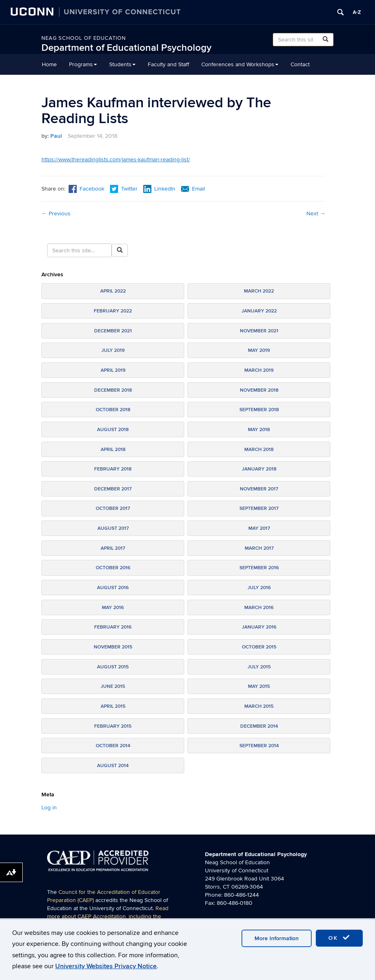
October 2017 (113, 508)
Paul (56, 136)
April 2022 (113, 291)
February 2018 (113, 469)
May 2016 (113, 608)
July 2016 (259, 588)
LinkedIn (159, 189)
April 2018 (113, 450)
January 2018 (259, 469)
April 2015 (113, 706)
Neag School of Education (84, 38)
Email (193, 189)
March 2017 (259, 548)
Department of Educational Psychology (126, 48)
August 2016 (113, 588)
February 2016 (113, 627)
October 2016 (113, 568)
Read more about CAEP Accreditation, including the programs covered (108, 916)
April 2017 (113, 548)
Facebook (86, 189)
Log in (49, 808)
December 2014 (259, 726)
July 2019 (113, 350)
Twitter (125, 189)
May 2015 (259, 686)
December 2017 (113, 489)
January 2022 (259, 311)
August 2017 (113, 528)
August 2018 (113, 430)
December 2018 (113, 390)
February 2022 (113, 311)
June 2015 (113, 686)
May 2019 (259, 350)
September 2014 (259, 746)
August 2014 (113, 766)
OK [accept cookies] (339, 938)
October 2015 (259, 647)
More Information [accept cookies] (277, 938)
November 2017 (259, 489)
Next (316, 214)
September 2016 (259, 568)
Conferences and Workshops (240, 64)
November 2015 (113, 647)
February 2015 (113, 726)
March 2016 (259, 608)
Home (49, 64)
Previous (56, 214)
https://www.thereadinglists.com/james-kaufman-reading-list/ (116, 159)
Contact (300, 64)
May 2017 (259, 528)
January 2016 (259, 627)
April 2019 (113, 370)
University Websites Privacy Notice (106, 966)
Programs (83, 64)
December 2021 (113, 331)
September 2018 (259, 410)
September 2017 (259, 508)
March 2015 (259, 706)
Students (122, 64)
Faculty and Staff (168, 64)
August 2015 (113, 667)
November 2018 (259, 390)
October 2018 (113, 410)
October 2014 (113, 746)
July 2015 (259, 667)
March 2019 (259, 370)
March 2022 (259, 291)
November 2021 (259, 331)
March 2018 (259, 450)
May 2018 (259, 430)
